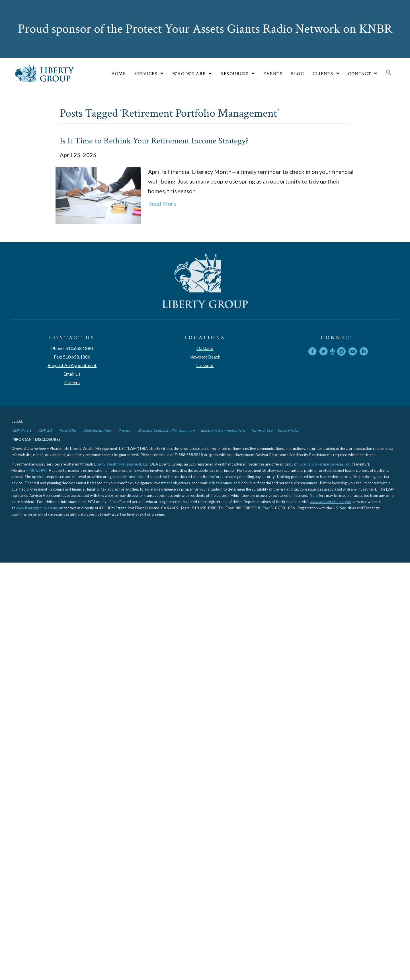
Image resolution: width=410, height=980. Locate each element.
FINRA (32, 470)
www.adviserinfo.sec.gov (330, 502)
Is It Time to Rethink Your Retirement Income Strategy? (154, 141)
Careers (72, 382)
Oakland (205, 348)
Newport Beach (205, 357)
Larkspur (205, 365)
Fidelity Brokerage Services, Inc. (325, 464)
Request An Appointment (72, 365)
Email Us (72, 374)
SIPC (43, 470)
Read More (162, 203)
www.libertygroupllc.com (36, 508)
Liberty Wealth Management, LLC (121, 464)
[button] (389, 73)
